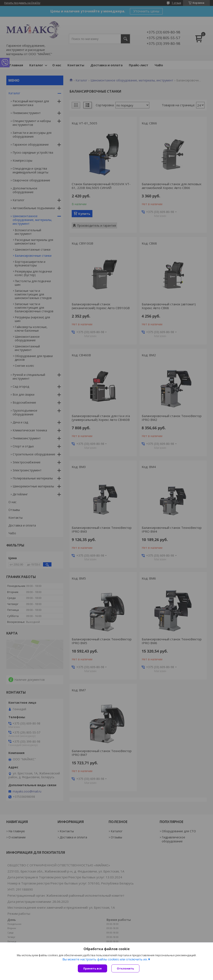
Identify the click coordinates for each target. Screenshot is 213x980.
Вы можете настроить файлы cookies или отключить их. (105, 959)
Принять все (92, 968)
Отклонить (125, 968)
